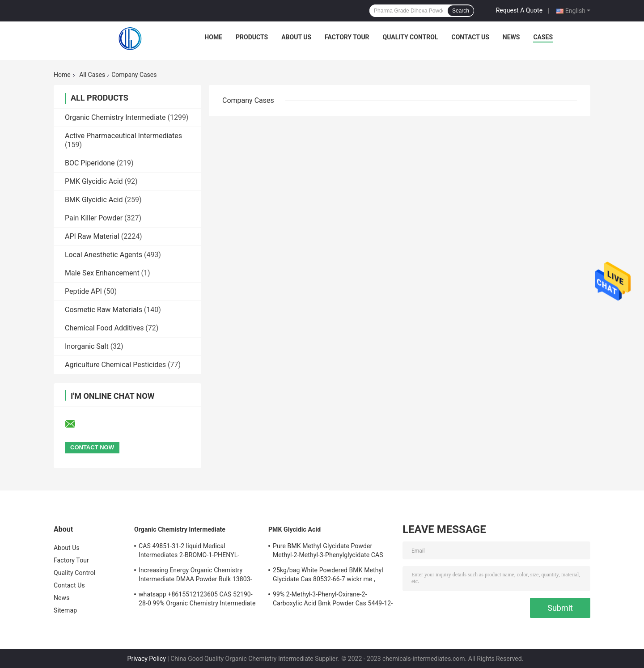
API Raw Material (92, 236)
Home (213, 37)
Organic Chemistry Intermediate (115, 117)
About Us (296, 37)
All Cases (92, 75)
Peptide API (83, 291)
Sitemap (65, 610)
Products (252, 37)
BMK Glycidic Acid (94, 200)
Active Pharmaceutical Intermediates (123, 136)
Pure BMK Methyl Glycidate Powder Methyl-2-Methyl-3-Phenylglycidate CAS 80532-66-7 (328, 552)
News (511, 37)
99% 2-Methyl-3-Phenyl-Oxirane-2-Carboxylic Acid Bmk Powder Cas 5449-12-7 (333, 600)
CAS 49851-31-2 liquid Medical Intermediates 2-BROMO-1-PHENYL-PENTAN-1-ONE (189, 552)
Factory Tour (347, 37)
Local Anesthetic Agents (104, 255)
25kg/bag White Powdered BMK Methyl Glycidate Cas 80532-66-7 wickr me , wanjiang (328, 576)
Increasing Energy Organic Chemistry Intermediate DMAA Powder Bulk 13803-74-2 (195, 576)
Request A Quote (519, 10)
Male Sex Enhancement (102, 273)
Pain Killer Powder (94, 218)
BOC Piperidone (90, 163)
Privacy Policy (147, 659)
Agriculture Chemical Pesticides (115, 365)
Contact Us (470, 37)
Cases (543, 37)
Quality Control (411, 37)
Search (461, 11)
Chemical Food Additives (104, 328)
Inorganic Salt (87, 346)
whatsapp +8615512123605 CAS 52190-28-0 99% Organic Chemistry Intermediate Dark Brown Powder (197, 600)
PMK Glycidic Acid (94, 181)
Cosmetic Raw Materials (104, 310)
